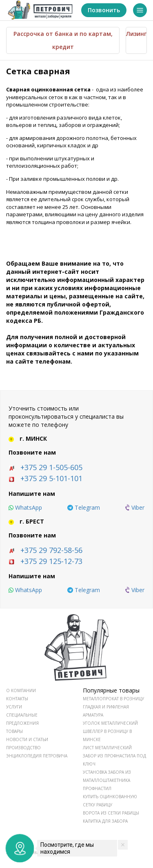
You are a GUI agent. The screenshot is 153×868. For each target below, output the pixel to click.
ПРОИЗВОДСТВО (23, 748)
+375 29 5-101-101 (51, 478)
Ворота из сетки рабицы (111, 813)
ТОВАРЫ (14, 731)
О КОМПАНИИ (21, 690)
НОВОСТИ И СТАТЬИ (27, 739)
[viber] (135, 508)
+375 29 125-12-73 (51, 561)
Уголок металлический (110, 723)
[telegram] (84, 508)
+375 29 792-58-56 (51, 550)
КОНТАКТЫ (17, 699)
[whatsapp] (25, 508)
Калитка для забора (105, 821)
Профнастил (97, 788)
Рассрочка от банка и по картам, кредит (63, 40)
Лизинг (136, 34)
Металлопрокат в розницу (113, 699)
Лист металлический (107, 748)
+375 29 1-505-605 (51, 467)
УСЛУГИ (14, 707)
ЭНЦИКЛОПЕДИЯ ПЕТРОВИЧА (37, 756)
